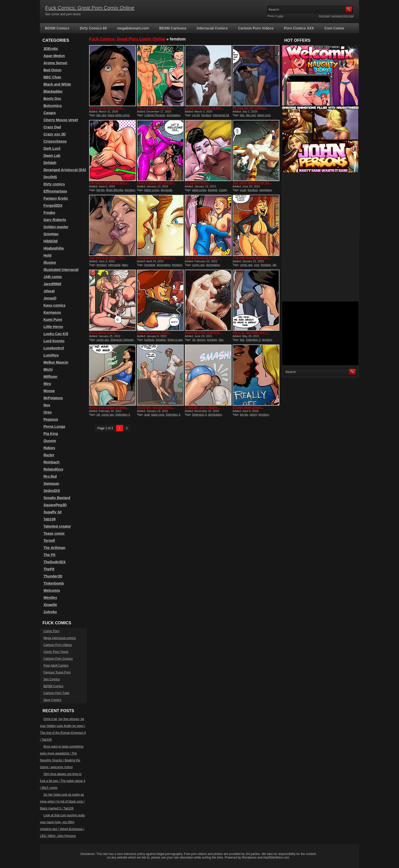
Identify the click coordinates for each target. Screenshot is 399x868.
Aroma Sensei (55, 63)
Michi (48, 369)
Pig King (51, 434)
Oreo (48, 412)
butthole (149, 340)
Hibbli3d (51, 241)
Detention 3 (253, 340)
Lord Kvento (54, 341)
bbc (242, 115)
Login (281, 16)
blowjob (213, 190)
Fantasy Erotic (56, 198)
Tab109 (49, 519)
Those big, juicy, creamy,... (203, 407)
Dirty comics (54, 184)
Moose (49, 391)
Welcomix (52, 590)
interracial (114, 265)
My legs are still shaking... (250, 108)
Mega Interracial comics (60, 638)
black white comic (119, 115)
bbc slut (101, 115)
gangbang (266, 190)
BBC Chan (52, 77)
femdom (206, 115)
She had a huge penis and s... (109, 183)
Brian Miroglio (115, 190)
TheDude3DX (55, 562)
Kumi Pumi (53, 320)
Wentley (50, 598)
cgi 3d (196, 115)
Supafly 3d (53, 512)
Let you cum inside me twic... (204, 108)
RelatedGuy (53, 469)
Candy (223, 190)
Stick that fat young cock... (107, 108)
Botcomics (53, 106)
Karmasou (52, 312)
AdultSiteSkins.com (276, 858)
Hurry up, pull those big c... (251, 333)
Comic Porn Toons (56, 652)
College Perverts (155, 115)
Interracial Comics (212, 28)
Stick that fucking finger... (154, 333)
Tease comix (54, 533)
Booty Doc (52, 99)
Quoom (50, 441)
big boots (167, 190)
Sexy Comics (52, 700)
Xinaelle (50, 605)
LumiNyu (51, 355)
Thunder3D (53, 576)
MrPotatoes (53, 398)
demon (201, 340)
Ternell (49, 541)
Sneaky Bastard (57, 498)
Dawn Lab (52, 156)
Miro (47, 384)
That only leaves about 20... (251, 258)
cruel (243, 190)
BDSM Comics (57, 28)
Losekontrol (54, 348)
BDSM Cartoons (173, 28)
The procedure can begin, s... (157, 258)
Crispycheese (55, 141)
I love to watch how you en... (156, 183)
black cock (264, 115)
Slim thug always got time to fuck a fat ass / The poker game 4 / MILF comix (63, 781)
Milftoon (50, 377)
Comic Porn (52, 631)
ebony (253, 415)
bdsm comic (152, 190)
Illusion (50, 263)
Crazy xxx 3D (55, 134)
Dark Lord (52, 148)
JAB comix (53, 277)
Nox (47, 405)
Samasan (51, 484)
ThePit (49, 569)
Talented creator (57, 526)
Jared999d (52, 284)
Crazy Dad (52, 127)
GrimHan (51, 234)
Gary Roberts (55, 220)
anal (147, 415)
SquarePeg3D (55, 505)
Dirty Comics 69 (93, 28)
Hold (47, 255)
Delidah (50, 163)
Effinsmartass (55, 191)
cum (257, 265)
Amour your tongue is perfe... (109, 407)
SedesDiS (52, 491)
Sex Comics (52, 679)
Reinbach (52, 462)
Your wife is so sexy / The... (108, 258)
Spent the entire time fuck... (203, 333)
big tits (101, 190)
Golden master (56, 227)
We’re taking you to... (103, 333)
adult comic (199, 190)
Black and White (57, 84)
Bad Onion (53, 70)
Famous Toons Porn (57, 672)
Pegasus (51, 419)
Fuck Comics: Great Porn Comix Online (90, 8)
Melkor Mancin (56, 362)
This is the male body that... (156, 108)
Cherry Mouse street (61, 120)
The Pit (49, 555)
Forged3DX (53, 205)
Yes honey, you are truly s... (156, 407)
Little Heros (53, 327)
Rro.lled (50, 476)
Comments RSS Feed (343, 16)
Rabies (49, 448)
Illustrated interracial (61, 270)
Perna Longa (54, 426)
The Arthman (54, 548)
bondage (150, 265)
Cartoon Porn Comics (58, 659)
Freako (49, 213)
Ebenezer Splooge (122, 340)
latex (125, 265)
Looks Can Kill (56, 334)
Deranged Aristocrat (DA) (65, 170)
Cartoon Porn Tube (56, 693)
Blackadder (53, 91)
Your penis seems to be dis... (252, 183)
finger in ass (175, 340)
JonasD (50, 298)
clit (98, 415)
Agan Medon (54, 56)
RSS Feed (324, 16)
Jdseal (49, 291)
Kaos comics (54, 305)
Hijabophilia (54, 248)
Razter (49, 455)
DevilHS (50, 177)
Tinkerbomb (54, 583)
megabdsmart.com (133, 28)
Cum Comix (334, 28)
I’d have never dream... (248, 407)
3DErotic (51, 49)
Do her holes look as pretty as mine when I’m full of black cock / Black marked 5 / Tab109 (62, 802)
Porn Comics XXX (299, 28)
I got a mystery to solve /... (203, 258)
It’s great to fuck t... (198, 183)
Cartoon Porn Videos (256, 28)
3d (194, 340)
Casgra (49, 113)
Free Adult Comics (56, 666)
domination (174, 115)
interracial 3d (221, 115)
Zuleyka (50, 612)
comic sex (198, 265)
